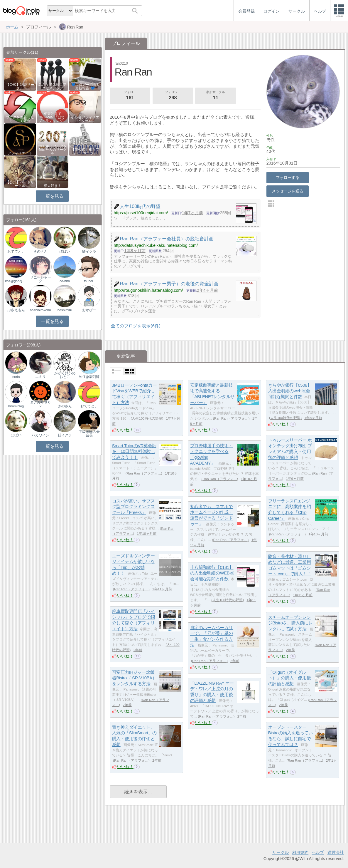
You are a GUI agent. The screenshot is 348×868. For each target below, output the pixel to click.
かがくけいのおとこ (65, 375)
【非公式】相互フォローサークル (85, 151)
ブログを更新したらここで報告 (20, 119)
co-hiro (65, 281)
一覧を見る (52, 196)
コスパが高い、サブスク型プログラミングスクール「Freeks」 (134, 507)
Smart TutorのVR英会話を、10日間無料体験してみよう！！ (134, 451)
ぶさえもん (16, 310)
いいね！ (125, 430)
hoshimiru (65, 310)
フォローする (288, 177)
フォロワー (173, 96)
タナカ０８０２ (40, 404)
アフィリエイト (20, 153)
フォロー (130, 96)
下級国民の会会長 (89, 433)
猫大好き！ (53, 186)
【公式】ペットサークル (20, 184)
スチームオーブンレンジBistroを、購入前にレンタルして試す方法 (290, 623)
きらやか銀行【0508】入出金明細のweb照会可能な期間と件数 (290, 391)
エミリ (40, 377)
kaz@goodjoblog (16, 281)
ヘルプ (318, 852)
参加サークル (216, 96)
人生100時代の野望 (147, 418)
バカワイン (40, 435)
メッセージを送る (287, 191)
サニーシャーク (40, 279)
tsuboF (89, 281)
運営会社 (336, 852)
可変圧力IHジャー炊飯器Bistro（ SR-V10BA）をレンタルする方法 (134, 678)
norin (16, 377)
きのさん (40, 252)
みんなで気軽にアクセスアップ (53, 86)
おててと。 (16, 252)
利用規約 (300, 852)
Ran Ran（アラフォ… (231, 418)
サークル (281, 852)
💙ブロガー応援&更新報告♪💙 (85, 86)
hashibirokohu (40, 310)
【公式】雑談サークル (20, 86)
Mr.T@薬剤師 (89, 377)
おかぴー (89, 310)
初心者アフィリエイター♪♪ (85, 119)
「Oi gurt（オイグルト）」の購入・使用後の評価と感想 (290, 678)
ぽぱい (65, 252)
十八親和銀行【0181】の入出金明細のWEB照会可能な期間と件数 (212, 573)
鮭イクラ (89, 252)
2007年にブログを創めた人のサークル (53, 150)
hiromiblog (16, 406)
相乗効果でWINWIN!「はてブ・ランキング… (53, 117)
